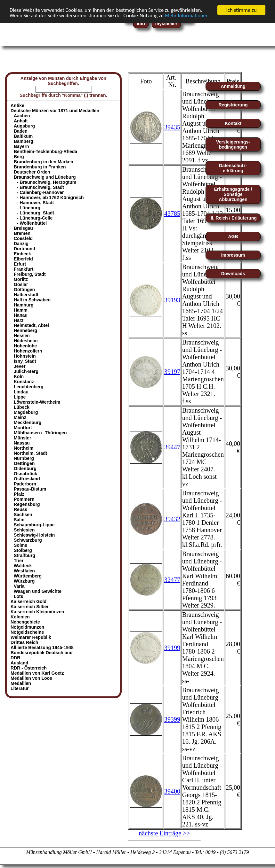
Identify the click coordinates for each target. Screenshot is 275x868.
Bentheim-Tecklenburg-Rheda (45, 151)
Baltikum (23, 136)
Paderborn (25, 484)
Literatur (20, 688)
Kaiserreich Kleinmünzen (37, 612)
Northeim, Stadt (30, 453)
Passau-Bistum (30, 489)
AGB (233, 236)
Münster (22, 438)
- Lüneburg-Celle (35, 218)
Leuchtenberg (29, 387)
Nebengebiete (25, 622)
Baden (21, 131)
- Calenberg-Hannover (40, 192)
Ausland (19, 663)
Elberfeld (23, 259)
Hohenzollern (28, 351)
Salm (19, 520)
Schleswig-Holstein (34, 535)
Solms (20, 545)
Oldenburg (25, 469)
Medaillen (21, 683)
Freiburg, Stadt (30, 274)
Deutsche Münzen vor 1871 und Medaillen (55, 111)
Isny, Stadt (25, 361)
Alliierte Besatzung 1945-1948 (42, 647)
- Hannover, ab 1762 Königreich (50, 198)
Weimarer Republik (31, 637)
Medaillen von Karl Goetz (37, 673)
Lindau (21, 392)
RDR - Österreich (29, 668)
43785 (172, 213)
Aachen (22, 116)
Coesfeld (23, 238)
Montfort (23, 428)
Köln (19, 376)
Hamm (21, 310)
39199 (172, 647)
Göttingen (24, 290)
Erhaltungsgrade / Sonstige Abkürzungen (233, 194)
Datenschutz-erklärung (233, 168)
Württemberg (28, 576)
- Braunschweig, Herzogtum (47, 182)
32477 (172, 579)
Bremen (22, 233)
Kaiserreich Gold (28, 601)
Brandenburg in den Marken (44, 162)
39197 (172, 372)
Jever (20, 366)
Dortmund (24, 249)
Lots (19, 596)
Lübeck (22, 407)
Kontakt (233, 123)
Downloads (233, 274)
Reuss (20, 509)
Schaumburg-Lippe (34, 525)
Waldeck (23, 566)
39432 (172, 519)
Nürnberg (24, 458)
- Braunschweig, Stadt (40, 187)
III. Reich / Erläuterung (233, 218)
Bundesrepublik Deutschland (42, 653)
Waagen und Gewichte (38, 591)
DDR (15, 658)
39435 (172, 127)
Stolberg (23, 550)
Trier (19, 561)
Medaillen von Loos (31, 678)
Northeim (24, 448)
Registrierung (233, 105)
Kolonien (20, 617)
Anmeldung (233, 86)
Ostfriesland (27, 479)
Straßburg (24, 555)
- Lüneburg (29, 208)
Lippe (20, 397)
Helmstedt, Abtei (31, 325)
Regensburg (27, 504)
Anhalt (21, 121)
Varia (19, 586)
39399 (172, 719)
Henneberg (25, 330)
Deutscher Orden (32, 172)
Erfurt (20, 264)
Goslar (21, 284)
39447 (172, 447)
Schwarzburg (28, 540)
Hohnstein (25, 356)
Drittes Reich (24, 642)
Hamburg (24, 305)
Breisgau (23, 228)
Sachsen (23, 515)
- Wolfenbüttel (32, 223)
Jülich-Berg (26, 371)
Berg (19, 157)
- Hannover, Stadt (35, 203)
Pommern (24, 499)
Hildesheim (26, 341)
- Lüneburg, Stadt (36, 213)
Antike (17, 105)
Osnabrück (25, 474)
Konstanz (24, 382)
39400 (172, 791)
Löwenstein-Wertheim (37, 402)
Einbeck (22, 254)
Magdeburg (26, 412)
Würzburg (24, 581)
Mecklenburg (28, 422)
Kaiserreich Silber (30, 607)
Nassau (22, 443)
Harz (19, 320)
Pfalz (19, 494)
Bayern (21, 146)
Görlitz (21, 279)
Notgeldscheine (27, 632)
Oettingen (24, 463)
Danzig (21, 244)
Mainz (20, 417)
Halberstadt (26, 295)
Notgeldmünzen (27, 627)
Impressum (233, 255)
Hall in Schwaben (32, 300)
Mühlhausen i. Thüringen (40, 433)
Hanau (21, 315)
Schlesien (24, 530)
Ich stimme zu (241, 10)
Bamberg (24, 141)
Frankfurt (24, 269)
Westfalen (24, 571)
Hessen (22, 336)
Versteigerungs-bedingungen (233, 144)
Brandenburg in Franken (40, 167)
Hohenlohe (25, 346)
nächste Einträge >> (164, 833)
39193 (172, 300)
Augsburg (24, 126)
